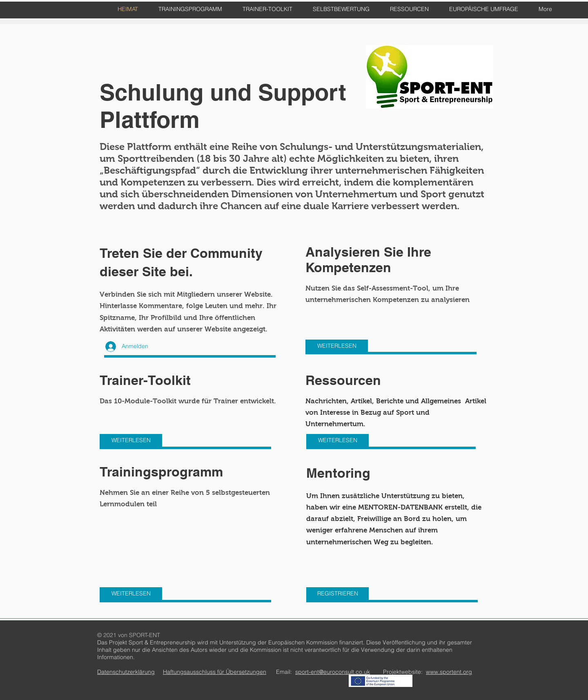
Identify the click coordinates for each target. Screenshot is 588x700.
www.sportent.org (449, 672)
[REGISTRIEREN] (337, 594)
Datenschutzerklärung (126, 672)
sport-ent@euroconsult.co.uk (333, 672)
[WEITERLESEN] (337, 346)
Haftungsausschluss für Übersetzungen (215, 672)
